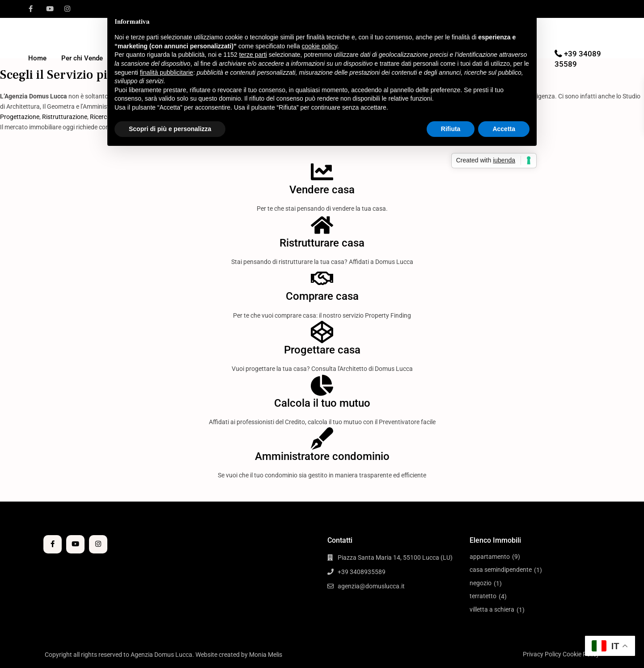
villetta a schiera (492, 609)
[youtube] (49, 9)
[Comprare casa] (322, 278)
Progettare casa (322, 350)
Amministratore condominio (322, 456)
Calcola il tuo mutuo (322, 403)
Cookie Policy (581, 654)
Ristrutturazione (65, 117)
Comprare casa (322, 296)
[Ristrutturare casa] (322, 225)
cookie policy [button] (320, 46)
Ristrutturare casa (322, 243)
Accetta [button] (504, 129)
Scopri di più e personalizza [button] (170, 129)
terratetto (483, 596)
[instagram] (67, 9)
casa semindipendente (501, 570)
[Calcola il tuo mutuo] (322, 385)
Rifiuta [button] (451, 129)
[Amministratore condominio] (322, 438)
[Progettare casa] (322, 332)
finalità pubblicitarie (167, 72)
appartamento (490, 557)
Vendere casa (322, 190)
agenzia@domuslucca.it (371, 586)
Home (37, 58)
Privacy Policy (542, 654)
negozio (481, 583)
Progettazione (20, 117)
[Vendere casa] (322, 172)
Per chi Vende (82, 58)
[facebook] (31, 9)
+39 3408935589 (362, 572)
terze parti (253, 55)
